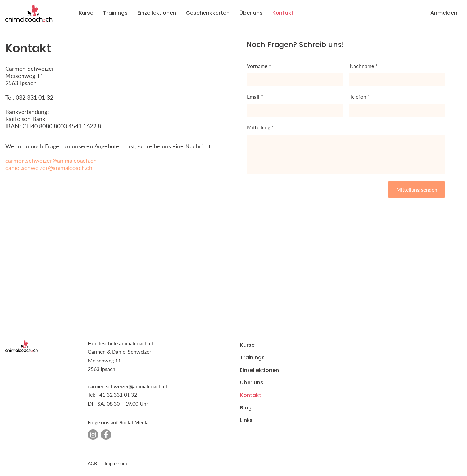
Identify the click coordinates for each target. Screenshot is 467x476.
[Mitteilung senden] (417, 190)
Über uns (252, 383)
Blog (246, 408)
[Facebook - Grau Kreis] (106, 435)
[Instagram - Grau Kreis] (93, 435)
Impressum (116, 463)
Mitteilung (259, 127)
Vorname (257, 66)
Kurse (247, 345)
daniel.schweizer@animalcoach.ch (49, 168)
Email (253, 97)
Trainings (252, 357)
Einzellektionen (259, 370)
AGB (92, 463)
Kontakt (251, 395)
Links (246, 420)
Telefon (358, 97)
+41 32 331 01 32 (117, 395)
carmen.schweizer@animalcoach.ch (51, 161)
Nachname (362, 66)
